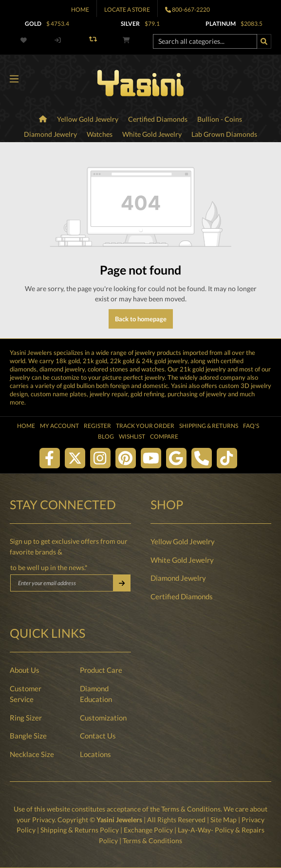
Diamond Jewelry (178, 578)
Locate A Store (127, 9)
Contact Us (98, 736)
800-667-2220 (191, 9)
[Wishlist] (25, 40)
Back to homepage (141, 319)
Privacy (43, 820)
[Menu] (14, 79)
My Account (59, 426)
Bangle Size (28, 736)
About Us (25, 670)
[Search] (264, 41)
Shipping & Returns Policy (80, 830)
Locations (95, 754)
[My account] (58, 40)
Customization (103, 718)
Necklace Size (32, 754)
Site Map (224, 820)
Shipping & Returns (209, 426)
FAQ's (251, 426)
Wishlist (132, 436)
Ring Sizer (26, 718)
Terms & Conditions (191, 809)
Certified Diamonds (182, 596)
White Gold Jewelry (182, 560)
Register (97, 426)
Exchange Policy (148, 830)
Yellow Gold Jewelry (183, 541)
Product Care (101, 670)
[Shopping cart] (126, 40)
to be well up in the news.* (49, 567)
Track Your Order (145, 426)
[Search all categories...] (205, 41)
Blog (106, 436)
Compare (164, 436)
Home (80, 9)
